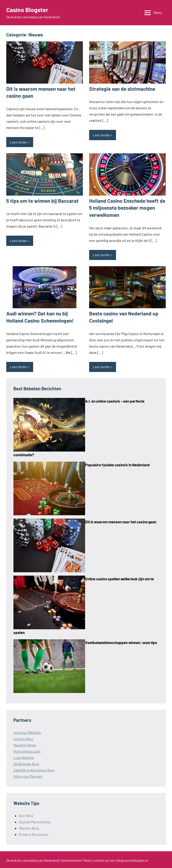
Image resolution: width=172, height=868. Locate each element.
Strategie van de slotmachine (121, 89)
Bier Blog (26, 814)
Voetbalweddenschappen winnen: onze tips (121, 641)
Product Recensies (34, 833)
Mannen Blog (29, 827)
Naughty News (25, 743)
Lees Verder (18, 142)
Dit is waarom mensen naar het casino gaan (121, 520)
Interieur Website (27, 731)
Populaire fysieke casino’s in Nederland (117, 463)
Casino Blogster (28, 10)
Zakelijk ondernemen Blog (34, 768)
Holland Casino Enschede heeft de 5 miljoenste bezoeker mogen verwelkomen (126, 207)
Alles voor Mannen (28, 775)
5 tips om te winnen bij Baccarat (41, 200)
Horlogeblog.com (27, 750)
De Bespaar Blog (26, 762)
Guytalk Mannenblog (35, 820)
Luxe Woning (24, 756)
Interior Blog (23, 737)
